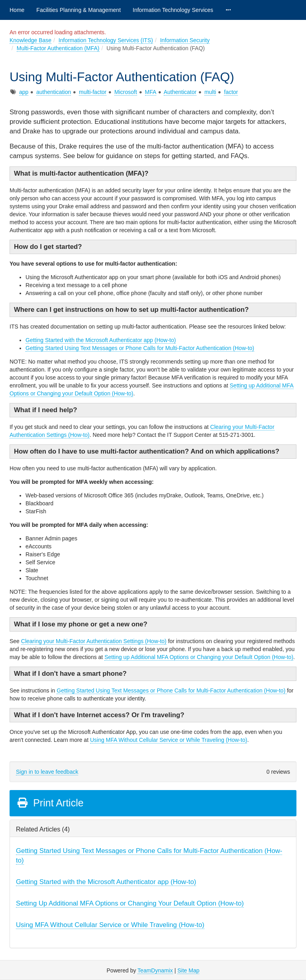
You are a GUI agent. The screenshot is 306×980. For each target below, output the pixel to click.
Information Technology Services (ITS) (106, 40)
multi (210, 92)
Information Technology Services (173, 10)
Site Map (188, 970)
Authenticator (180, 92)
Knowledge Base (30, 40)
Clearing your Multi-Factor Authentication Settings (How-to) (94, 641)
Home (17, 10)
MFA (151, 92)
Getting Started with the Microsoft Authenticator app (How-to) (101, 340)
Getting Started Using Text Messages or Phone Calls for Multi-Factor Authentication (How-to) (140, 348)
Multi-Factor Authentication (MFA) (58, 48)
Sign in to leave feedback (47, 772)
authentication (54, 92)
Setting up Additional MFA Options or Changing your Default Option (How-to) (199, 657)
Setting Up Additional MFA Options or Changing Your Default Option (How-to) (130, 903)
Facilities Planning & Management (78, 10)
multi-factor (93, 92)
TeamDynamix (155, 970)
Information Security (185, 40)
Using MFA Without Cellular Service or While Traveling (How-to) (169, 740)
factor (231, 92)
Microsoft (126, 92)
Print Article (50, 803)
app (24, 92)
